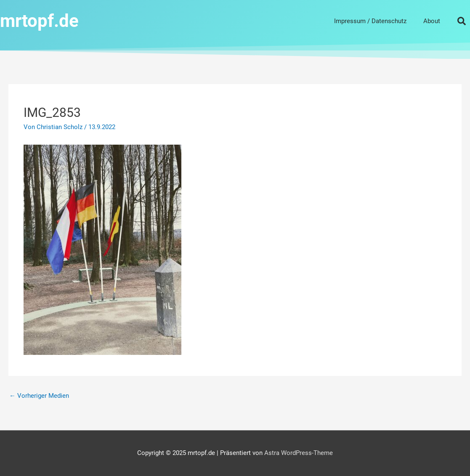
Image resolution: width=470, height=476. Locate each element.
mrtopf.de (39, 21)
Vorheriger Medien (39, 396)
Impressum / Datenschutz (370, 21)
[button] (462, 21)
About (432, 21)
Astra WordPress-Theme (299, 453)
